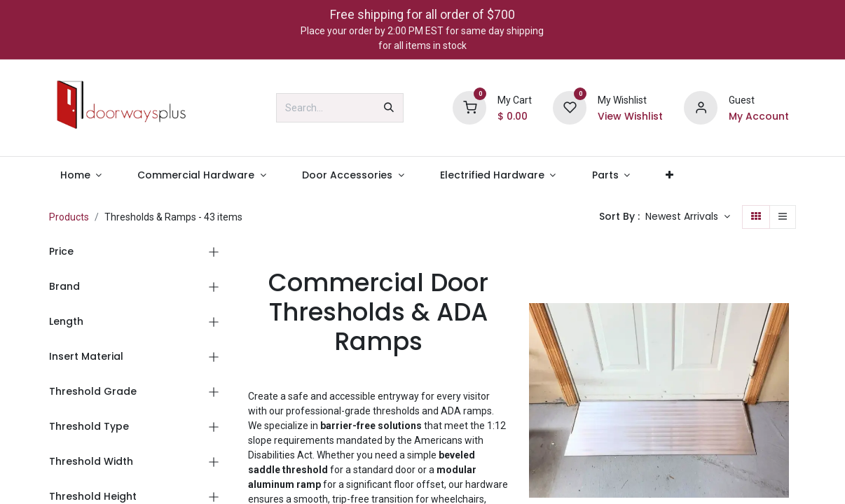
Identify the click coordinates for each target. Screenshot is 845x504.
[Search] (389, 108)
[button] (688, 217)
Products (69, 217)
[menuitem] (81, 175)
